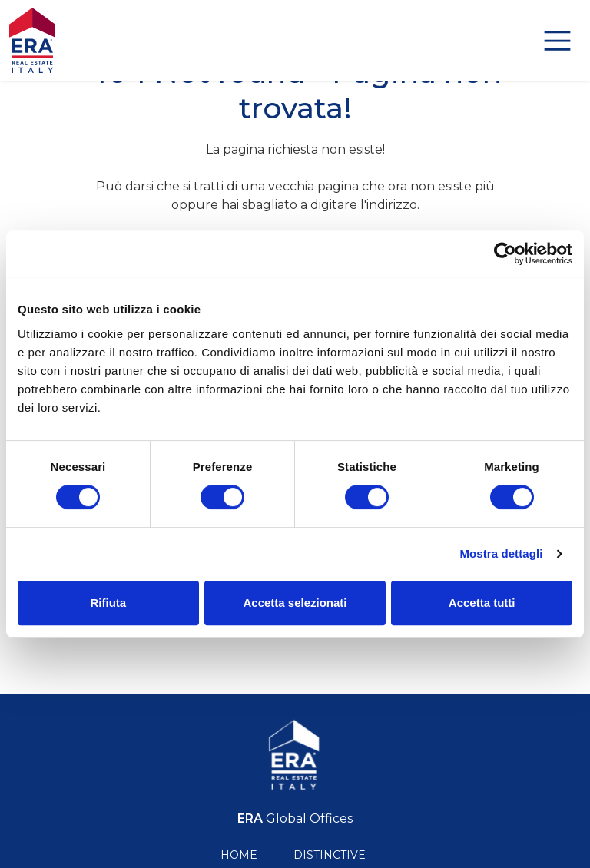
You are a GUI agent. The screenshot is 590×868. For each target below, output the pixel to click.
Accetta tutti (482, 603)
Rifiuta (108, 603)
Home (239, 855)
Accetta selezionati (295, 603)
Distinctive (330, 855)
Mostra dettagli (501, 553)
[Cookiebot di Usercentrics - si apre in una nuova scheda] (505, 253)
